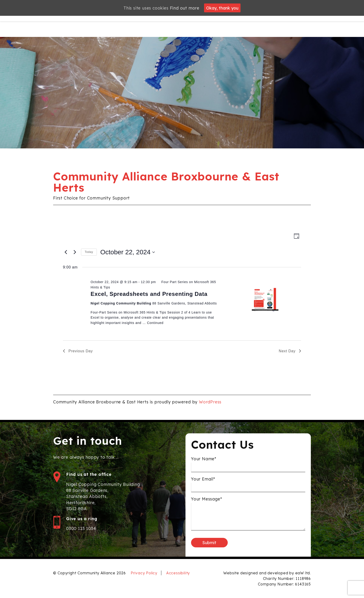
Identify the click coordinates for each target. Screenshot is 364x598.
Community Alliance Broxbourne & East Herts (166, 182)
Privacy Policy (144, 573)
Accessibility (178, 573)
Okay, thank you (222, 8)
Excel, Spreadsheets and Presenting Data (149, 294)
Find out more (185, 8)
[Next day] (75, 252)
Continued (155, 323)
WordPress (210, 402)
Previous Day (78, 351)
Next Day (290, 351)
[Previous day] (66, 252)
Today (89, 252)
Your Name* (204, 462)
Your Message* (206, 503)
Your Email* (203, 483)
